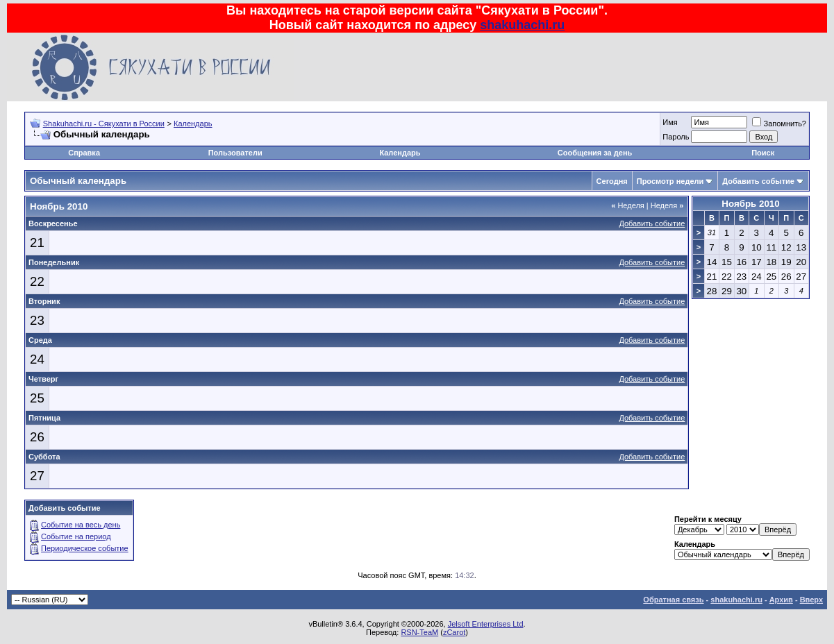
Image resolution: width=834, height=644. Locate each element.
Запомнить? (779, 124)
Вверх (811, 600)
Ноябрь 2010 (750, 204)
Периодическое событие (85, 548)
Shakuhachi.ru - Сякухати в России (104, 124)
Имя (670, 122)
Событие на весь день (81, 525)
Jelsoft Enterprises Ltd (486, 624)
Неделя (628, 205)
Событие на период (76, 536)
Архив (781, 600)
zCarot (454, 632)
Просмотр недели (670, 181)
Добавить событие (758, 181)
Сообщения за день (595, 153)
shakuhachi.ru (522, 25)
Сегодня (612, 181)
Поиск (763, 153)
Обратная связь (673, 600)
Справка (84, 153)
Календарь (193, 124)
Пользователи (235, 153)
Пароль (676, 137)
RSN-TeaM (419, 632)
